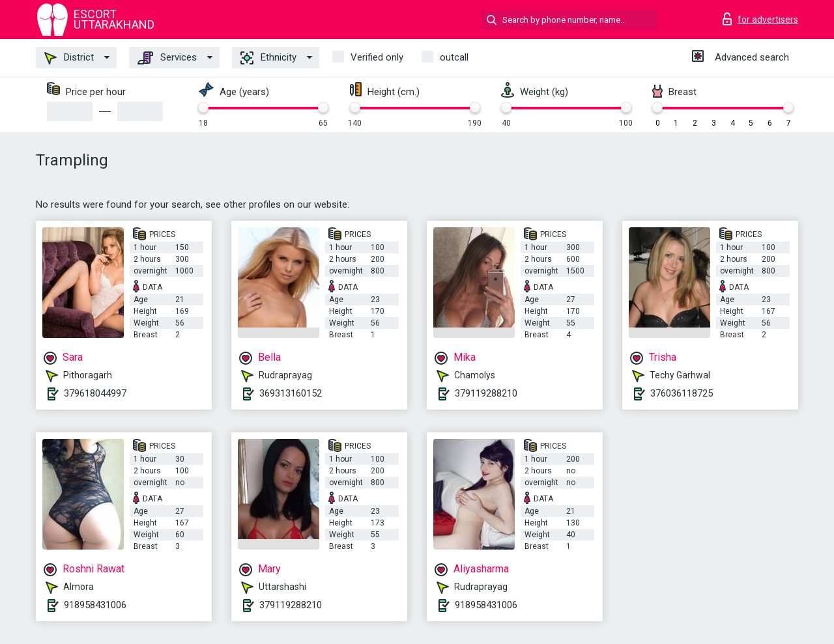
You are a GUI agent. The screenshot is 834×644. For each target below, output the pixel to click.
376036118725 (682, 393)
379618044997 (95, 393)
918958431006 (95, 605)
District (69, 58)
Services (167, 58)
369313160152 (291, 393)
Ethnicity (268, 58)
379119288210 (486, 393)
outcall (454, 57)
